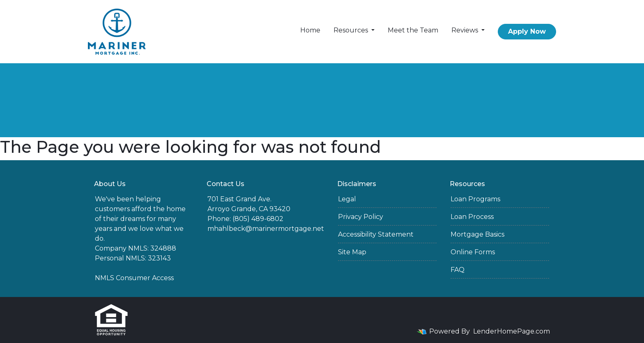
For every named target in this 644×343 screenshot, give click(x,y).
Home (310, 30)
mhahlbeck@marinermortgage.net (266, 229)
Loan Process (472, 217)
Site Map (352, 252)
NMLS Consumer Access (134, 278)
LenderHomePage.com (512, 331)
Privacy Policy (361, 217)
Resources (352, 30)
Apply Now (527, 31)
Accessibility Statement (376, 234)
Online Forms (473, 252)
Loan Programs (475, 199)
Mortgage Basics (477, 234)
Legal (347, 199)
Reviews (466, 30)
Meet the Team (413, 30)
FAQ (458, 270)
